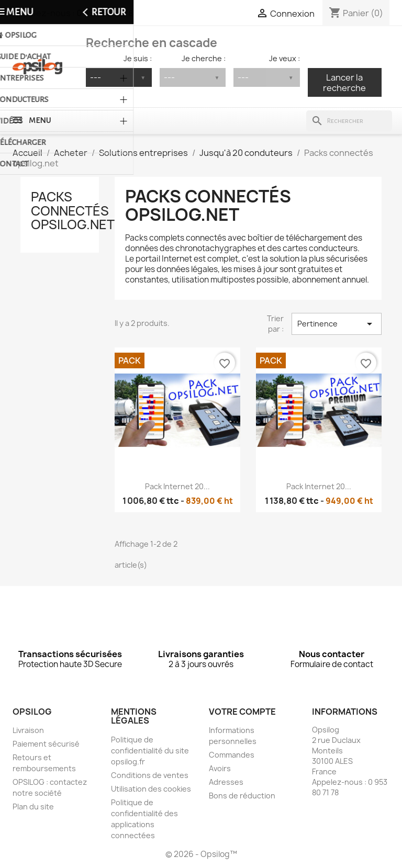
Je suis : (138, 58)
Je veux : (284, 58)
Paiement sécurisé (46, 744)
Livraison (28, 730)
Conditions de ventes (150, 775)
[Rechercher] (349, 121)
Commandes (232, 755)
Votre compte (242, 712)
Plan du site (33, 807)
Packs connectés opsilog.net (73, 211)
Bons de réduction (242, 796)
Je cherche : (204, 58)
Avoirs (220, 768)
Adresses (226, 782)
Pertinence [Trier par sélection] (337, 324)
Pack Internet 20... (177, 486)
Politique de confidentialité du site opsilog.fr (150, 751)
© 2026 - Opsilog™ (201, 854)
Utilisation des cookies (151, 789)
